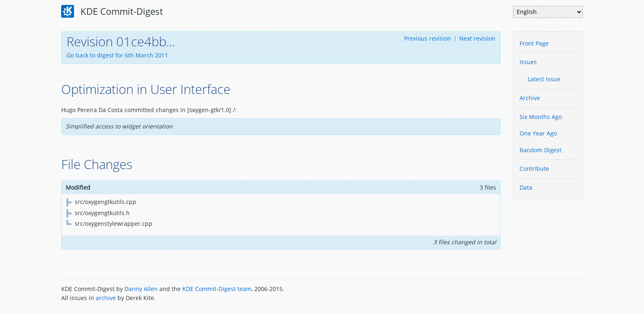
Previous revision (428, 38)
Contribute (534, 168)
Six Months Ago (541, 117)
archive (106, 298)
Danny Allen (141, 289)
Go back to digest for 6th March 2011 (117, 55)
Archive (530, 98)
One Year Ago (538, 133)
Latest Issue (544, 79)
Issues (528, 62)
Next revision (477, 38)
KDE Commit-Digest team (217, 289)
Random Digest (540, 150)
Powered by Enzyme (552, 294)
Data (526, 187)
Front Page (534, 43)
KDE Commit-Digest (112, 11)
